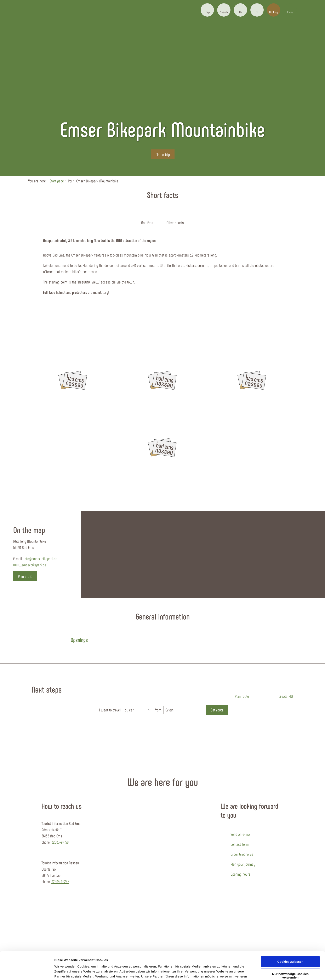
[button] (207, 10)
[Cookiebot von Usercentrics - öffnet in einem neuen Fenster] (27, 972)
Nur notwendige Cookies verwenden (290, 950)
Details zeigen (65, 972)
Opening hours (240, 874)
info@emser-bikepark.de (40, 558)
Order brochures (242, 854)
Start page (57, 181)
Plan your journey (243, 864)
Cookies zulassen (290, 936)
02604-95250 (60, 881)
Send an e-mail (241, 834)
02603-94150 (60, 842)
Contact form (240, 844)
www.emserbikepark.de (30, 565)
